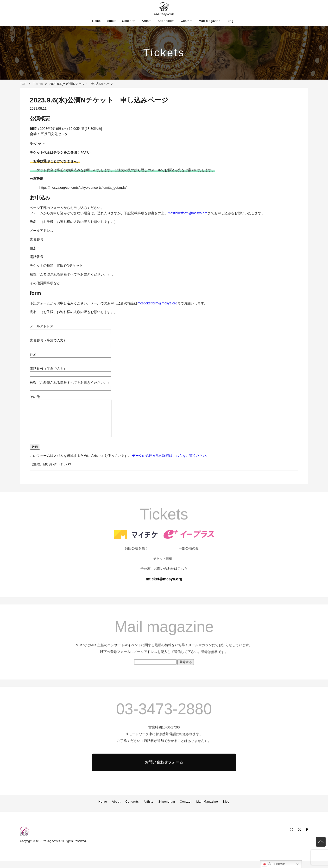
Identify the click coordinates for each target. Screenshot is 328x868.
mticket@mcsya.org (164, 604)
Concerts (129, 21)
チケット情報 (163, 584)
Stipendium (166, 21)
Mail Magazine (209, 21)
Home (96, 21)
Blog (230, 21)
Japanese (273, 864)
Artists (147, 21)
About (111, 21)
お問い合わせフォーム (164, 787)
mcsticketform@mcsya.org (188, 213)
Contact (187, 21)
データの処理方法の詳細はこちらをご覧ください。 (171, 463)
